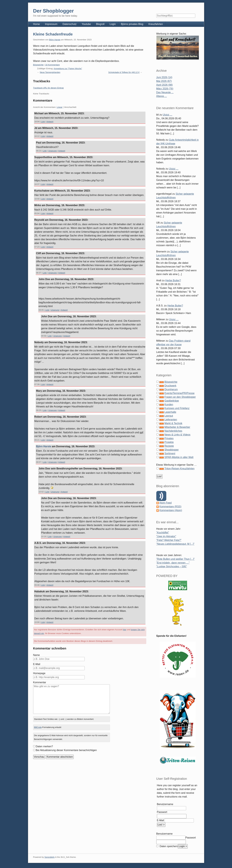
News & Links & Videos (177, 435)
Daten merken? (44, 746)
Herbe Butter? (173, 280)
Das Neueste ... (165, 92)
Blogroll (100, 24)
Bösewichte (38, 65)
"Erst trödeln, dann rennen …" (173, 563)
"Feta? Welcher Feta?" (169, 540)
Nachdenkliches (173, 431)
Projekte (169, 442)
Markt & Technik (173, 423)
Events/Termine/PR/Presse (179, 393)
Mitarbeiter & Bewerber (177, 427)
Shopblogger (172, 450)
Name (37, 655)
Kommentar (40, 682)
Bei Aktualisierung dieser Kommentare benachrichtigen (66, 750)
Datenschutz (70, 24)
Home (37, 24)
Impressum (51, 24)
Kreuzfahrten (156, 24)
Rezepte (169, 446)
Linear (60, 107)
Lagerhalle (170, 412)
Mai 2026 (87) (164, 81)
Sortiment (170, 453)
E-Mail (37, 664)
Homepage (39, 673)
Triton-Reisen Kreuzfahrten (180, 469)
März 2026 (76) (165, 89)
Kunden (169, 404)
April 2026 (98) (165, 85)
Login (113, 24)
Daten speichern (168, 846)
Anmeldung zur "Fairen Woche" (68, 69)
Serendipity (50, 857)
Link (43, 122)
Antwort (50, 122)
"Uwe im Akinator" (166, 536)
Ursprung (52, 151)
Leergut (169, 416)
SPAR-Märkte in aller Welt (179, 457)
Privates (169, 438)
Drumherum (171, 389)
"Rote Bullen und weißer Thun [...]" (176, 559)
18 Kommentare (53, 65)
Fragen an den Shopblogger (180, 397)
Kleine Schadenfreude (53, 34)
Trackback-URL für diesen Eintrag (48, 88)
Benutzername (165, 804)
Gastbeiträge (172, 401)
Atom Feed (165, 503)
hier (125, 630)
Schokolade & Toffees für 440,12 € (124, 72)
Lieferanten (171, 420)
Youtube (86, 24)
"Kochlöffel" (163, 533)
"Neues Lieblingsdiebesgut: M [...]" (175, 544)
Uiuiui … (167, 115)
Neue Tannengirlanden (50, 72)
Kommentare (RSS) (170, 507)
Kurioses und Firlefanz (177, 408)
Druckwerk (170, 386)
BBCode (38, 727)
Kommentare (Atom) (171, 510)
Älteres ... (162, 96)
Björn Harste (55, 40)
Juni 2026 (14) (164, 77)
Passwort (162, 812)
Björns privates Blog (132, 24)
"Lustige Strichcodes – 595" (172, 566)
